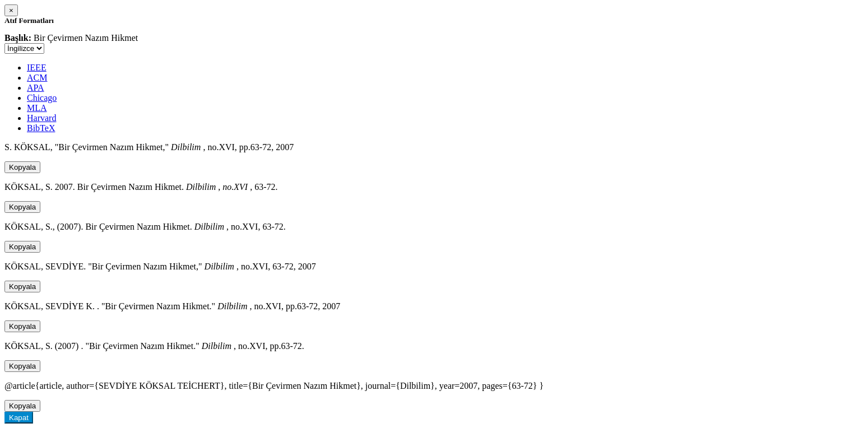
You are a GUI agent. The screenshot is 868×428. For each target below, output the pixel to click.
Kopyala (22, 167)
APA (36, 88)
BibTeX (41, 128)
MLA (37, 108)
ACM (37, 78)
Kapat (19, 418)
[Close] (11, 10)
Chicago (42, 98)
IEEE (37, 68)
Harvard (41, 118)
